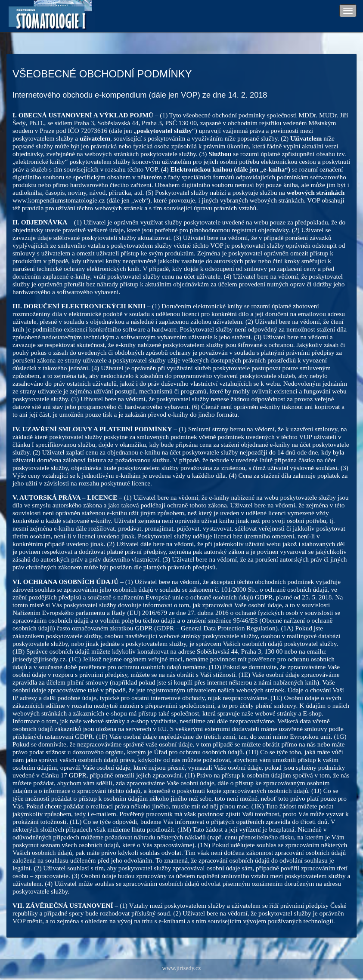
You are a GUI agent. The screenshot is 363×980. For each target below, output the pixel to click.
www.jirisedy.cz (182, 968)
